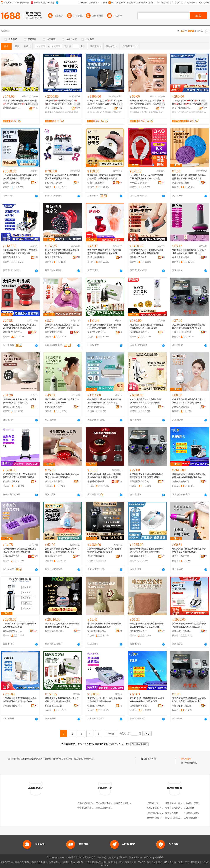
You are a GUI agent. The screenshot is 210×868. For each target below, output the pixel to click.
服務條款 (112, 858)
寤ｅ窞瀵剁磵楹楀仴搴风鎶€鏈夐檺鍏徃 (182, 108)
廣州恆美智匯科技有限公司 (182, 407)
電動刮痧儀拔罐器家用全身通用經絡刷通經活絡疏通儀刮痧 (62, 401)
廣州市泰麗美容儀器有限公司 (12, 183)
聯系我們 (148, 858)
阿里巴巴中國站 (40, 862)
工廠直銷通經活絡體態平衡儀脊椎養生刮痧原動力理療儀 (20, 625)
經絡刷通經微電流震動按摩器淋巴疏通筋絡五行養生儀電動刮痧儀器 (189, 401)
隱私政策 (123, 858)
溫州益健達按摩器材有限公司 (97, 257)
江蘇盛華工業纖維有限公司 (196, 803)
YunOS (142, 862)
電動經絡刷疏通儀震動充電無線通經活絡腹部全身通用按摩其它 (189, 550)
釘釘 (187, 862)
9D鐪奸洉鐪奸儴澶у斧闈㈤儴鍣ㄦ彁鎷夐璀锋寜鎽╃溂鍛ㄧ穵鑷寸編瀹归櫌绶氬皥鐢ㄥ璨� (62, 102)
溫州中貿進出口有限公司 (158, 813)
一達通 (205, 862)
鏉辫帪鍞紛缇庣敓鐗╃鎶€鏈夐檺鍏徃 (12, 108)
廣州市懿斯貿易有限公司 (12, 631)
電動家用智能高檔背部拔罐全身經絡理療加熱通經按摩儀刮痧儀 (62, 476)
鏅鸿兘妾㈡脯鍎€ (111, 112)
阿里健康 (195, 862)
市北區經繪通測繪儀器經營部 (109, 803)
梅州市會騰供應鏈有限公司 (182, 257)
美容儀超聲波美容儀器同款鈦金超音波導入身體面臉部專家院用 (62, 700)
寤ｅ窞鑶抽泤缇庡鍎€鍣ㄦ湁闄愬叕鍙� (55, 108)
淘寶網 (65, 862)
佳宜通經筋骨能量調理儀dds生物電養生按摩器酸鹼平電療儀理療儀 (20, 252)
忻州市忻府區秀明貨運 (157, 808)
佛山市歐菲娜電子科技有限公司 (55, 183)
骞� (35, 108)
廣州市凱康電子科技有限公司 (55, 631)
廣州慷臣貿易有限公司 (139, 407)
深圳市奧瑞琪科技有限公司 (55, 257)
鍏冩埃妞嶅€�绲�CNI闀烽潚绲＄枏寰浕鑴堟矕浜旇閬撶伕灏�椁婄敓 (189, 102)
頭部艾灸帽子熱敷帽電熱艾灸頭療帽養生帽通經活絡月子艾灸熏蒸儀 (147, 625)
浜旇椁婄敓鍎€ (196, 112)
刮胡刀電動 (189, 808)
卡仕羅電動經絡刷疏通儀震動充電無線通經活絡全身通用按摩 (104, 625)
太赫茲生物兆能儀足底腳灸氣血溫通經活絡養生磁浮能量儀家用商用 (147, 550)
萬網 (160, 862)
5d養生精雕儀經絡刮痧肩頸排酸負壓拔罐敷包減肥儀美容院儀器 (104, 550)
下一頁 (110, 734)
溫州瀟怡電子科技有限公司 (12, 332)
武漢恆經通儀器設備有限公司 (128, 803)
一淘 (87, 862)
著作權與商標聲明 (87, 858)
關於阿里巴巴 (136, 858)
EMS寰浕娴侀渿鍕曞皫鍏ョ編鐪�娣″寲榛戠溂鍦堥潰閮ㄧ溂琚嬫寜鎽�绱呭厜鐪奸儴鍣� (147, 102)
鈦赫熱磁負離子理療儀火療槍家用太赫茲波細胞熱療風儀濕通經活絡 (189, 476)
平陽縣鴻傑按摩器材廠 (97, 482)
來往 (180, 862)
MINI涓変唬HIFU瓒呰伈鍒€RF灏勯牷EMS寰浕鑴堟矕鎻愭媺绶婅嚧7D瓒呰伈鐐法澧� (20, 102)
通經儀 (153, 759)
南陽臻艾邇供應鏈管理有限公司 (55, 332)
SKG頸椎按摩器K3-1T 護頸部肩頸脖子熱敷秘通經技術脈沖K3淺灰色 (147, 177)
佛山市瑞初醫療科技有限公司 (97, 183)
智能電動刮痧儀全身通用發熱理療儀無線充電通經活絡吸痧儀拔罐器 (104, 252)
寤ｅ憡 (35, 104)
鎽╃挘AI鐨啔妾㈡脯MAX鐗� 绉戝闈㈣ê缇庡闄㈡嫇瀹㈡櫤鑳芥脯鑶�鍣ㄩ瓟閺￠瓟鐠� (105, 102)
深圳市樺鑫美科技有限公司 (139, 332)
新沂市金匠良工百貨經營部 (97, 332)
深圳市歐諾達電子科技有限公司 (55, 556)
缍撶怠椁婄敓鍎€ (180, 112)
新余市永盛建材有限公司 (158, 818)
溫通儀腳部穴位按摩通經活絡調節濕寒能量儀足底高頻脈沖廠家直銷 (189, 625)
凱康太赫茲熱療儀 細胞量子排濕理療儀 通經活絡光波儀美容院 (62, 625)
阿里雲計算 (131, 862)
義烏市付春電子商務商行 (182, 556)
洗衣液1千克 (153, 803)
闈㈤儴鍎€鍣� (66, 112)
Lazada (105, 865)
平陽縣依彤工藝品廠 (182, 706)
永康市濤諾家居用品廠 (55, 482)
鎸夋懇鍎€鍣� (52, 112)
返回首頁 (126, 744)
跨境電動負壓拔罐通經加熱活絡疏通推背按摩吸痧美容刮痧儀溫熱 (147, 326)
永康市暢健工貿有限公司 (182, 183)
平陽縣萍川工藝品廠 (182, 332)
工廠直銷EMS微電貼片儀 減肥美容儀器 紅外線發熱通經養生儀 (62, 177)
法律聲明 (102, 858)
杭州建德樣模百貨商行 (55, 706)
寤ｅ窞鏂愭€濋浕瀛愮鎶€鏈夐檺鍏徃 (139, 108)
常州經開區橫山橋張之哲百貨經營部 (97, 631)
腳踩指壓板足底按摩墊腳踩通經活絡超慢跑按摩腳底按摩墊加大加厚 (189, 177)
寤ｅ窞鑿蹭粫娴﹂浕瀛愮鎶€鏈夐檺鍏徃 (97, 108)
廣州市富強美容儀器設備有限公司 (97, 556)
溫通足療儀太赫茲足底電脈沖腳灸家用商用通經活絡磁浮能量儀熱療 (147, 252)
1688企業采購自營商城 (139, 183)
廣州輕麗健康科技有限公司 (139, 556)
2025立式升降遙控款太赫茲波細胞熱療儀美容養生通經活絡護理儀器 (147, 401)
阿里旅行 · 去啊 (99, 862)
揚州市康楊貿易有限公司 (177, 808)
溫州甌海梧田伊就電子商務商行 (12, 407)
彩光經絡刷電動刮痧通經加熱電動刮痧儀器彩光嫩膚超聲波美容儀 (62, 252)
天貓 (73, 862)
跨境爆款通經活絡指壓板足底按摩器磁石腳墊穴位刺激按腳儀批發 (20, 550)
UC (166, 862)
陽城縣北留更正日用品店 (177, 818)
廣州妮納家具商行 (54, 407)
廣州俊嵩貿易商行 (138, 631)
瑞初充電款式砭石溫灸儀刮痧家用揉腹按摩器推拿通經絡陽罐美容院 (104, 177)
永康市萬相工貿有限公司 (12, 556)
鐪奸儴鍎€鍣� (151, 112)
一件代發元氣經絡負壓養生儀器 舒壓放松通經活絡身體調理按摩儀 (20, 177)
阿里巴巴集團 (7, 862)
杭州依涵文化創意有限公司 (196, 818)
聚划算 (80, 862)
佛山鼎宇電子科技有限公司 (12, 482)
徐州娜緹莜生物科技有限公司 (12, 706)
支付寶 (173, 862)
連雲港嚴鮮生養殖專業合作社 (179, 803)
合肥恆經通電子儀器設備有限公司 (93, 803)
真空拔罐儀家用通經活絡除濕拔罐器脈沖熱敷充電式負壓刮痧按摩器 (20, 326)
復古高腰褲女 (171, 813)
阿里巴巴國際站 (23, 862)
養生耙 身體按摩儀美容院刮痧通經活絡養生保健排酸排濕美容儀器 (147, 700)
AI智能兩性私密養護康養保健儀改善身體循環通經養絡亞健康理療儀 (20, 700)
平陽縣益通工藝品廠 (139, 482)
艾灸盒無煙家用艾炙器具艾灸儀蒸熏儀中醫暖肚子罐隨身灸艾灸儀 (62, 326)
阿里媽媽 (113, 862)
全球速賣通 (54, 862)
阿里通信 (151, 862)
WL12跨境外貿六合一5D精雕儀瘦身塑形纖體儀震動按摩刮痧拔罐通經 (19, 476)
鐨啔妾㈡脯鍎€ (95, 112)
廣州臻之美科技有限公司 (139, 257)
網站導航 (159, 858)
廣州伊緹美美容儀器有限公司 (182, 482)
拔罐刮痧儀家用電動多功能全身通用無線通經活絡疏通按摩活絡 (20, 401)
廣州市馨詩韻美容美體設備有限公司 (97, 407)
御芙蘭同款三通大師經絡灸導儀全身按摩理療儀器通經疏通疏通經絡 (104, 401)
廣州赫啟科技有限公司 (182, 631)
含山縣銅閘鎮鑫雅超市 (194, 813)
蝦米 (121, 862)
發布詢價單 (186, 759)
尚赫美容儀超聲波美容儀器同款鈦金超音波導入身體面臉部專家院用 (104, 326)
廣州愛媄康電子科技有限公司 (12, 257)
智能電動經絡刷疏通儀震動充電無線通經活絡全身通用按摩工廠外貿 (189, 252)
